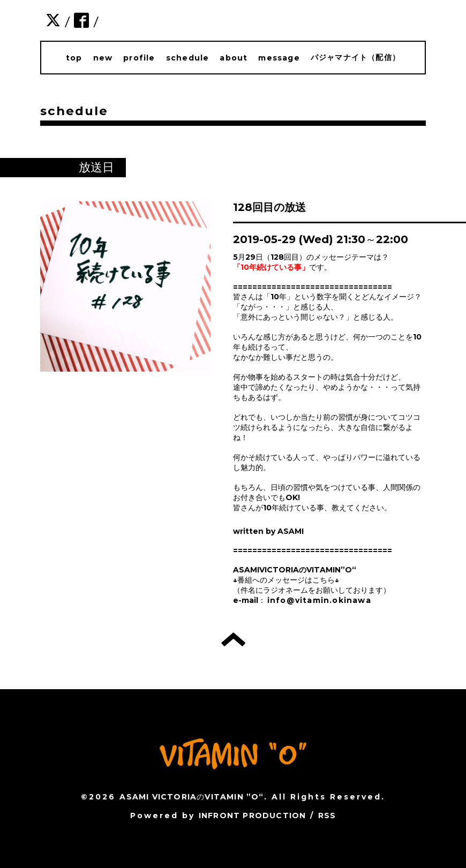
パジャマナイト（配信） (355, 57)
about (234, 58)
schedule (188, 58)
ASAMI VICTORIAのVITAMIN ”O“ (191, 797)
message (279, 58)
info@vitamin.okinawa (319, 600)
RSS (327, 816)
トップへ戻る (233, 639)
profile (139, 58)
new (103, 58)
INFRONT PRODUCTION (253, 816)
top (74, 58)
